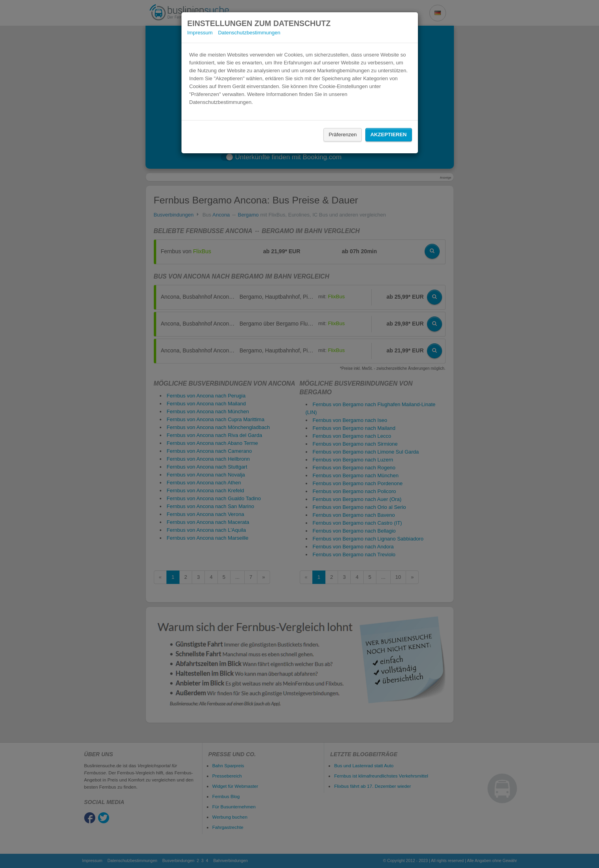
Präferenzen (343, 135)
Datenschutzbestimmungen (249, 33)
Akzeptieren (389, 135)
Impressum (200, 33)
